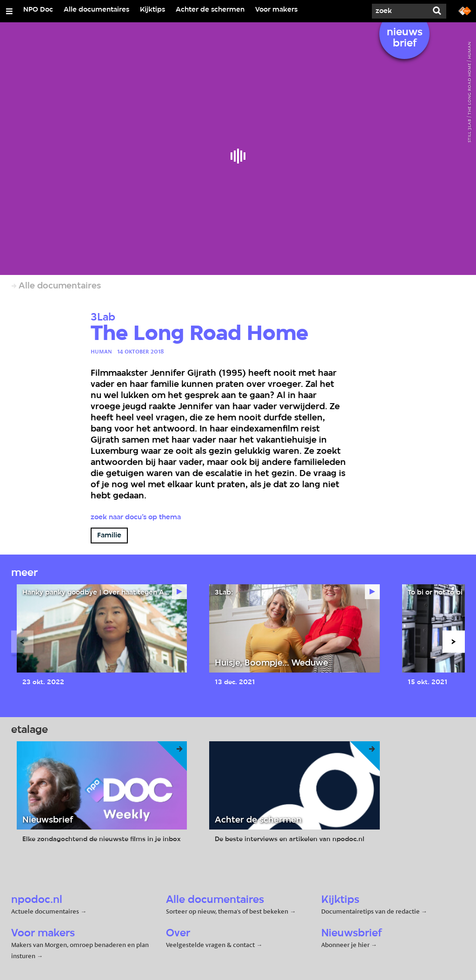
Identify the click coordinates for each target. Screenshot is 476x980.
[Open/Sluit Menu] (9, 11)
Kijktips (152, 10)
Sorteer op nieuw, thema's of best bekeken (227, 911)
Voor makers (276, 10)
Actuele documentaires (45, 911)
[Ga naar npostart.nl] (465, 10)
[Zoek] (400, 11)
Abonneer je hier (346, 945)
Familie (109, 536)
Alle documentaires (96, 10)
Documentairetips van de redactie (370, 911)
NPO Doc (38, 10)
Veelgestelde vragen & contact (210, 945)
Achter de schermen (210, 10)
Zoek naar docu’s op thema (136, 517)
